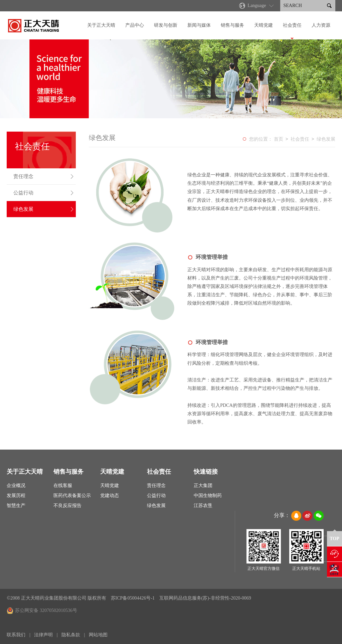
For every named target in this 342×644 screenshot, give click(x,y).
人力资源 (321, 25)
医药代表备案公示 (72, 496)
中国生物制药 (208, 496)
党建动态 (110, 496)
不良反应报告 (67, 506)
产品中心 (135, 25)
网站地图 (98, 635)
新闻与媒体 (199, 25)
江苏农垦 (203, 506)
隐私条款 (71, 635)
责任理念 (44, 176)
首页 (279, 139)
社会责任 (292, 25)
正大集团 (203, 486)
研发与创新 (166, 25)
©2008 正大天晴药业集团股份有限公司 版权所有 (56, 598)
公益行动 (44, 193)
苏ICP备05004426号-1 (133, 598)
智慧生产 (16, 506)
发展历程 (16, 496)
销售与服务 (232, 25)
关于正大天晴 (101, 25)
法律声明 (43, 635)
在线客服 (63, 486)
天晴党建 (264, 25)
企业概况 (16, 486)
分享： (282, 515)
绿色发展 (44, 209)
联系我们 (16, 635)
